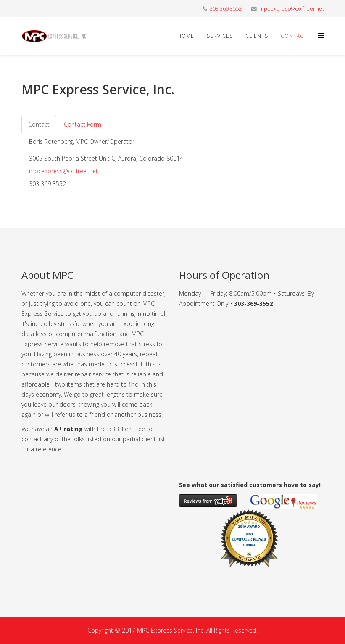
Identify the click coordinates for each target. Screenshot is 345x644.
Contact (294, 36)
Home (186, 36)
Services (220, 36)
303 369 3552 (226, 9)
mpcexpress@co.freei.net (292, 9)
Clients (257, 36)
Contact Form (83, 124)
